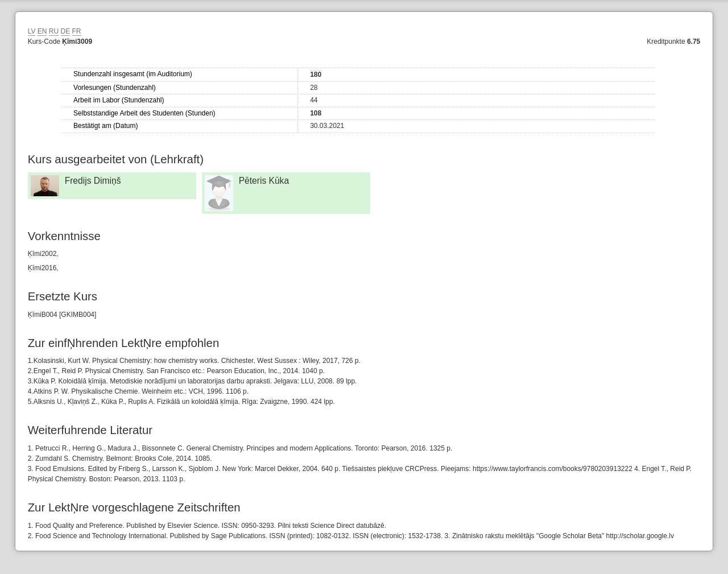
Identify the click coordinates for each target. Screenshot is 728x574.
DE (66, 31)
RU (54, 31)
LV (32, 31)
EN (42, 31)
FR (77, 31)
